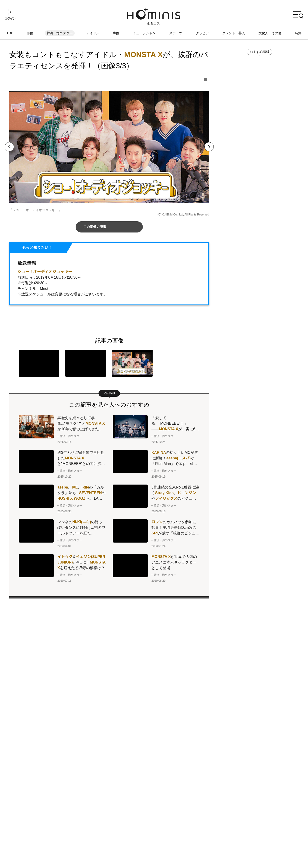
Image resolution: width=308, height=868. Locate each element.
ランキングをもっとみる (252, 531)
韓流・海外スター (60, 33)
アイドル (93, 33)
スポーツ (176, 33)
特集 (298, 33)
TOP (10, 33)
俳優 (30, 33)
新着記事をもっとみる (250, 315)
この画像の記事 (95, 227)
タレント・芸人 (234, 33)
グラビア (202, 33)
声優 (116, 33)
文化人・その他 (270, 33)
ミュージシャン (144, 33)
